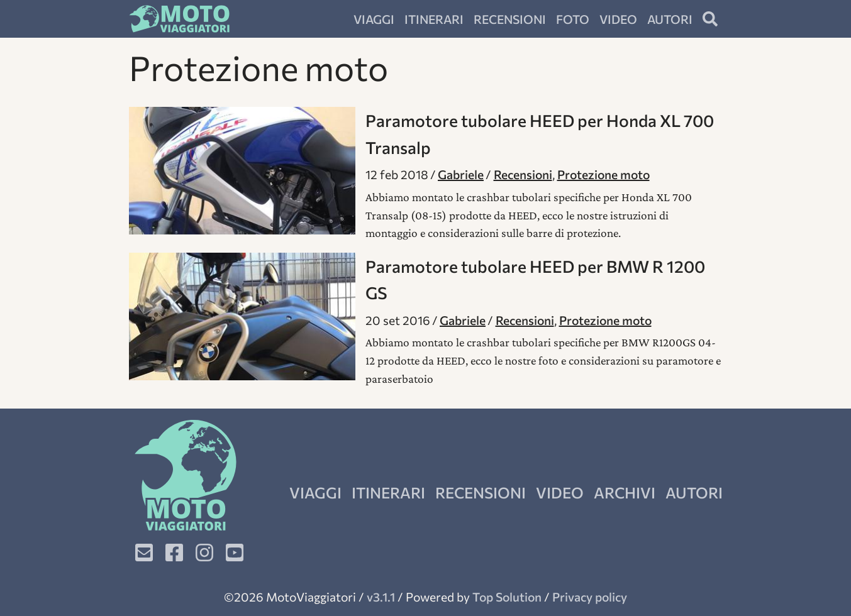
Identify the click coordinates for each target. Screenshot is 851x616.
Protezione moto (603, 174)
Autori (670, 19)
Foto (573, 19)
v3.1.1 (381, 597)
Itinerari (434, 19)
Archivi (625, 492)
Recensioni (510, 19)
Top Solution (507, 597)
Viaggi (374, 19)
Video (618, 19)
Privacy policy (590, 597)
